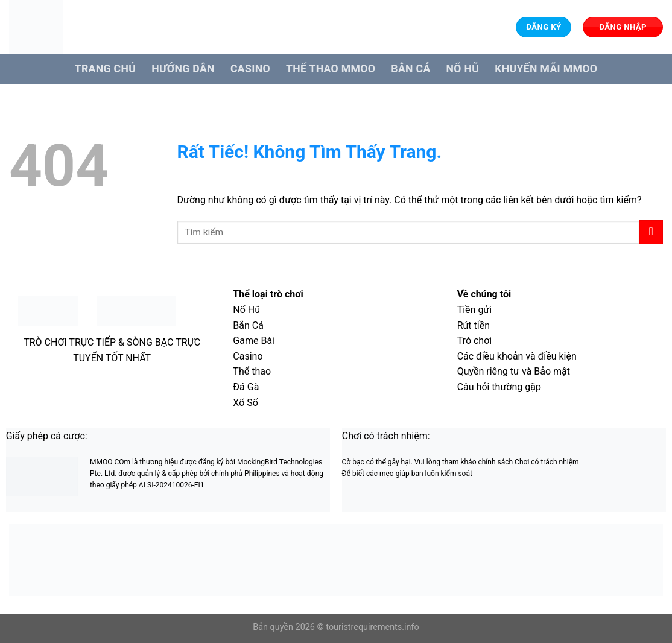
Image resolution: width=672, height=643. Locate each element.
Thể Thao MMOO (331, 69)
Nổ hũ (463, 69)
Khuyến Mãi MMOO (546, 69)
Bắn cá (410, 69)
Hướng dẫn (183, 69)
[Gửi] (651, 232)
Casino (250, 69)
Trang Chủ (105, 69)
